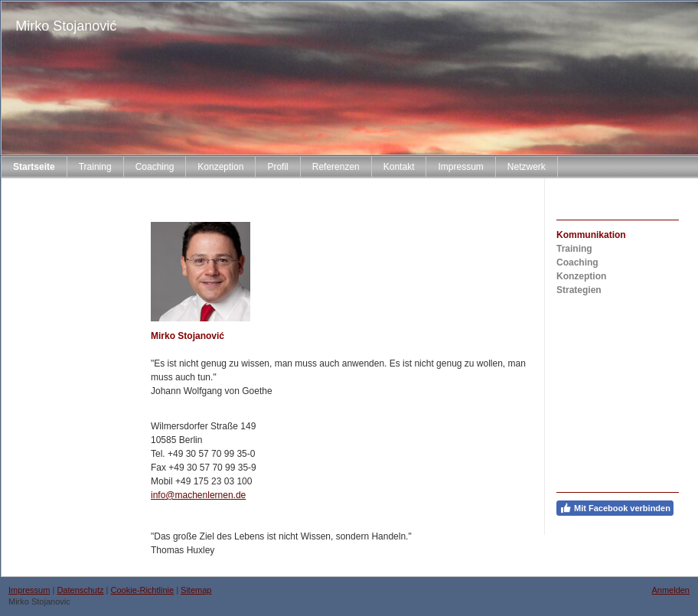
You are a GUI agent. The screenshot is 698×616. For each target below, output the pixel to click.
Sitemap (196, 590)
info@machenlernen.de (198, 495)
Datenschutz (80, 590)
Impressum (29, 590)
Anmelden (670, 590)
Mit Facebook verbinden (615, 508)
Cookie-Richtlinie (143, 590)
